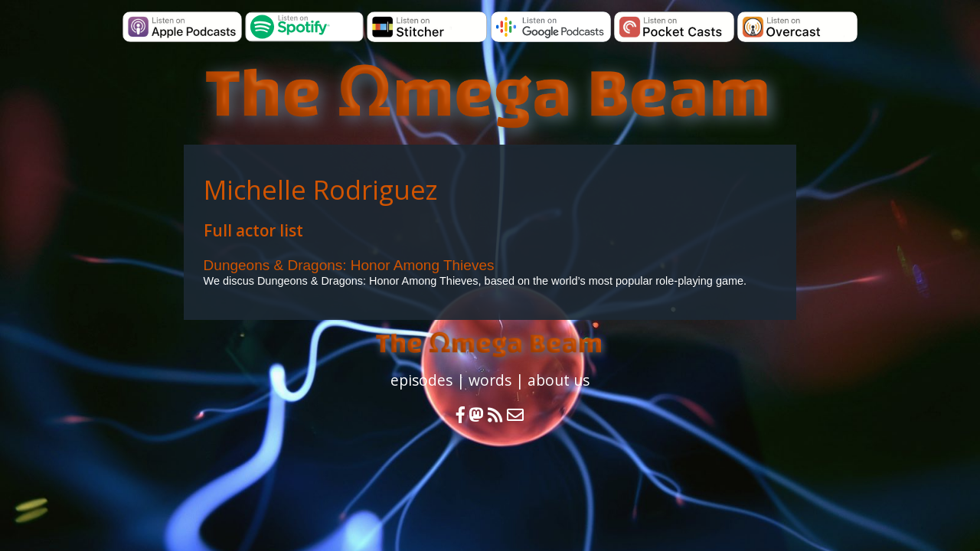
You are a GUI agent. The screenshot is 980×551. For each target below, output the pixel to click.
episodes (421, 380)
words (490, 380)
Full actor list (253, 230)
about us (559, 380)
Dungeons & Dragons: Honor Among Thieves (349, 265)
